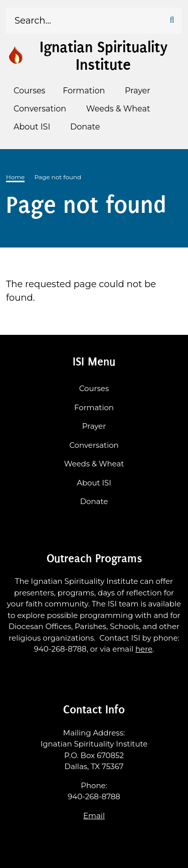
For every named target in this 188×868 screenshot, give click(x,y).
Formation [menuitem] (84, 91)
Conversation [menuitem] (40, 109)
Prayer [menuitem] (138, 91)
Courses (94, 388)
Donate (94, 501)
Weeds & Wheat (94, 464)
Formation (94, 407)
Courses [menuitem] (29, 91)
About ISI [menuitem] (32, 127)
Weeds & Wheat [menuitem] (118, 109)
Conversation (94, 445)
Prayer (94, 426)
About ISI (94, 483)
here (144, 649)
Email (94, 816)
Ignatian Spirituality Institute (104, 56)
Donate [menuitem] (85, 127)
